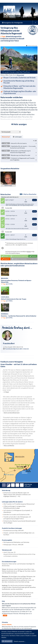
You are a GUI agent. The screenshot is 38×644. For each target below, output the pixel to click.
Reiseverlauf (20, 75)
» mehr (5, 615)
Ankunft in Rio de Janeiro (14, 143)
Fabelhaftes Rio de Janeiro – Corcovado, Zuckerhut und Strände (19, 147)
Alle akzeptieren (7, 641)
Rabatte (29, 252)
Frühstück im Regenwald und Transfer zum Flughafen (18, 159)
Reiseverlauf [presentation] (6, 137)
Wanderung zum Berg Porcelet (16, 155)
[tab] (6, 137)
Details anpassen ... (20, 641)
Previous (2, 58)
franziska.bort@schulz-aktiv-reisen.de (17, 349)
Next (36, 58)
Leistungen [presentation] (17, 137)
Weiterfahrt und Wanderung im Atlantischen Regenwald (16, 152)
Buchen (35, 200)
